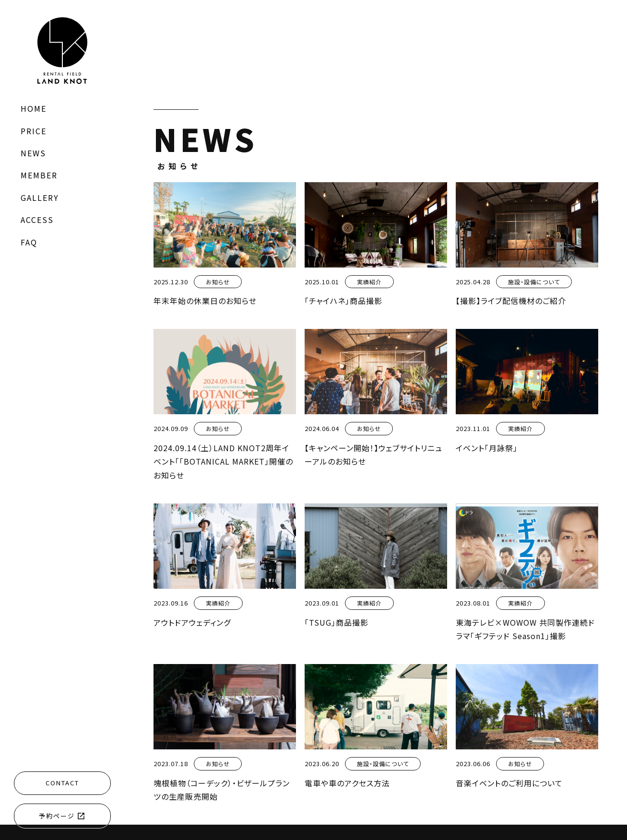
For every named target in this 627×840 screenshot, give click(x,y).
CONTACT (62, 783)
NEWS (33, 153)
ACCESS (37, 220)
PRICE (34, 131)
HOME (34, 108)
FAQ (29, 242)
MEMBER (39, 175)
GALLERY (40, 198)
